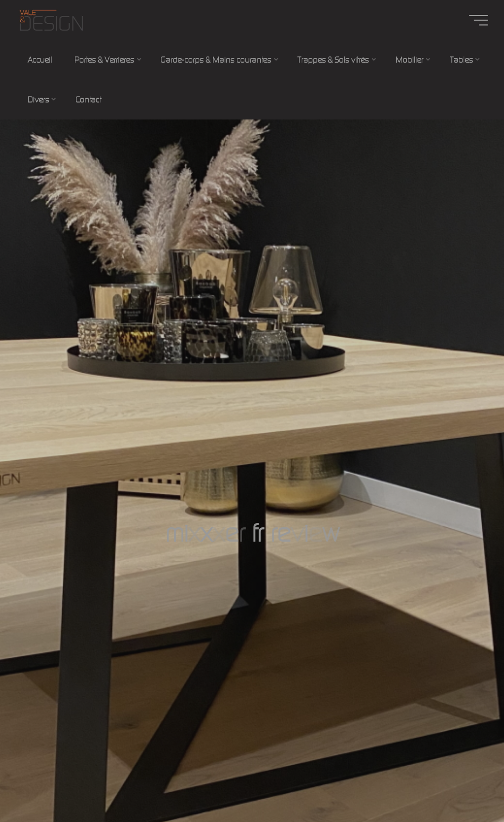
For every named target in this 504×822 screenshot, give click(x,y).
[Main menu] (479, 20)
